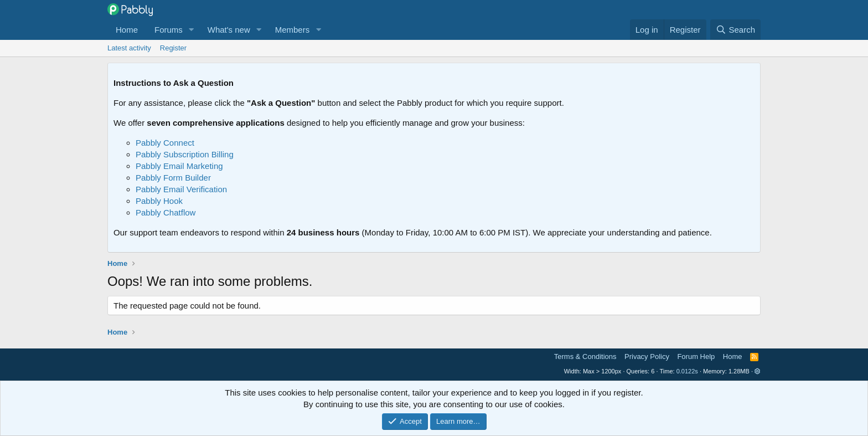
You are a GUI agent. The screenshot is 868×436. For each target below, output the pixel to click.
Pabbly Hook (159, 201)
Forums (169, 30)
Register (173, 48)
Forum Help (696, 357)
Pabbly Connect (165, 143)
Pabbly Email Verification (181, 189)
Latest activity (129, 48)
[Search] (735, 30)
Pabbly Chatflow (166, 212)
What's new (229, 30)
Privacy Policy (647, 357)
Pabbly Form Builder (173, 178)
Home (127, 30)
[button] (192, 30)
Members (293, 30)
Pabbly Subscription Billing (185, 154)
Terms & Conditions (585, 357)
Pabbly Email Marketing (179, 166)
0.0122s (687, 371)
